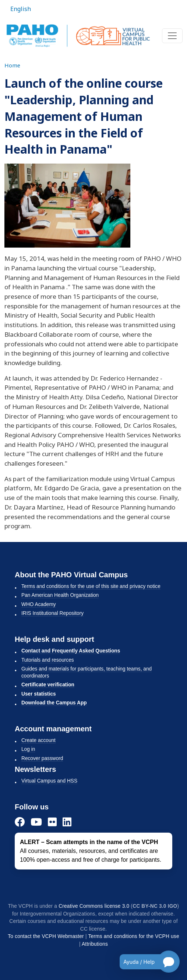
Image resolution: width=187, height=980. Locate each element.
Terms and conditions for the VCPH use (133, 936)
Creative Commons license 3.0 (94, 906)
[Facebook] (20, 822)
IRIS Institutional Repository (52, 613)
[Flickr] (52, 822)
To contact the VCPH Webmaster (46, 936)
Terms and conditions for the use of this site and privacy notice (91, 586)
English (21, 9)
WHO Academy (39, 604)
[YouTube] (36, 822)
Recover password (42, 758)
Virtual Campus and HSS (49, 781)
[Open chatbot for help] (144, 962)
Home (12, 65)
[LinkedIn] (67, 822)
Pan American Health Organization (60, 595)
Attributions (95, 944)
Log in (28, 749)
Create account (38, 740)
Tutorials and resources (48, 660)
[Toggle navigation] (172, 36)
